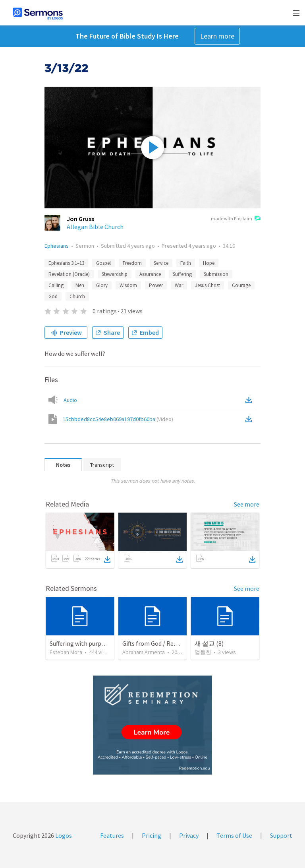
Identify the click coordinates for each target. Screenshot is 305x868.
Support (281, 835)
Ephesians (57, 246)
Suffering (182, 274)
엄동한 (203, 652)
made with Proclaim (236, 219)
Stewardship (115, 274)
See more (247, 504)
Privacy (189, 835)
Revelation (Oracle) (69, 274)
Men (80, 285)
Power (156, 285)
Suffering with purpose (80, 643)
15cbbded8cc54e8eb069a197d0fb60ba (118, 419)
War (179, 285)
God (53, 296)
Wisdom (128, 285)
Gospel (103, 263)
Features (112, 835)
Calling (56, 285)
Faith (186, 263)
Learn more (217, 36)
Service (161, 263)
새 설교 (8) (209, 643)
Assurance (150, 274)
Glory (102, 285)
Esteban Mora (66, 652)
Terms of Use (234, 835)
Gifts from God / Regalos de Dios (166, 643)
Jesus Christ (208, 285)
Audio (70, 400)
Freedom (132, 263)
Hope (209, 263)
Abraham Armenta (144, 652)
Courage (241, 285)
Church (77, 296)
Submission (216, 274)
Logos (63, 835)
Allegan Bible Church (95, 227)
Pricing (152, 835)
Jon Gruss (80, 219)
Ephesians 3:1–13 (66, 263)
